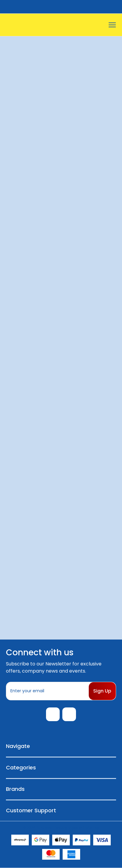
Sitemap (92, 827)
